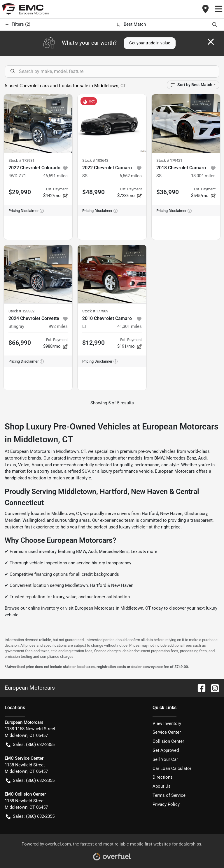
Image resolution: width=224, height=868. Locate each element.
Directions (163, 777)
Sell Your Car (165, 759)
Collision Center (168, 741)
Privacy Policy (166, 804)
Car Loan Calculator (172, 768)
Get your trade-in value (150, 43)
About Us (162, 786)
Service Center (167, 732)
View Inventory (167, 723)
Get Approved (166, 750)
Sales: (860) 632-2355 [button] (30, 745)
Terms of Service (169, 795)
